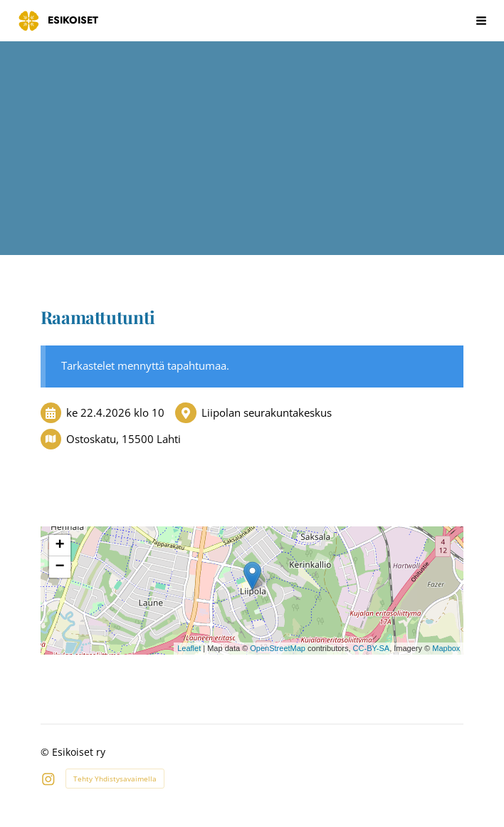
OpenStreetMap (278, 648)
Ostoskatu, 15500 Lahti (124, 439)
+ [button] (60, 546)
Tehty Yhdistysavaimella (115, 779)
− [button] (60, 567)
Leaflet (189, 648)
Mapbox (446, 648)
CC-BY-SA (372, 648)
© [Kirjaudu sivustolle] (46, 752)
